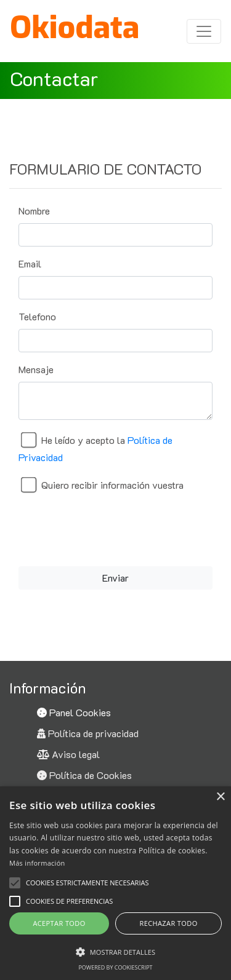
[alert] (115, 883)
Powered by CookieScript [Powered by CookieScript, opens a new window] (115, 967)
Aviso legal (68, 754)
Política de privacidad (88, 733)
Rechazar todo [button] (168, 923)
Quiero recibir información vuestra (112, 485)
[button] (15, 901)
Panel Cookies (74, 712)
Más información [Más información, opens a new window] (37, 863)
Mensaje (36, 369)
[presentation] (116, 529)
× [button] (220, 797)
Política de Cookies (84, 775)
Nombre (34, 211)
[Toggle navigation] (204, 31)
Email (30, 263)
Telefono (37, 316)
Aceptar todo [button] (59, 923)
